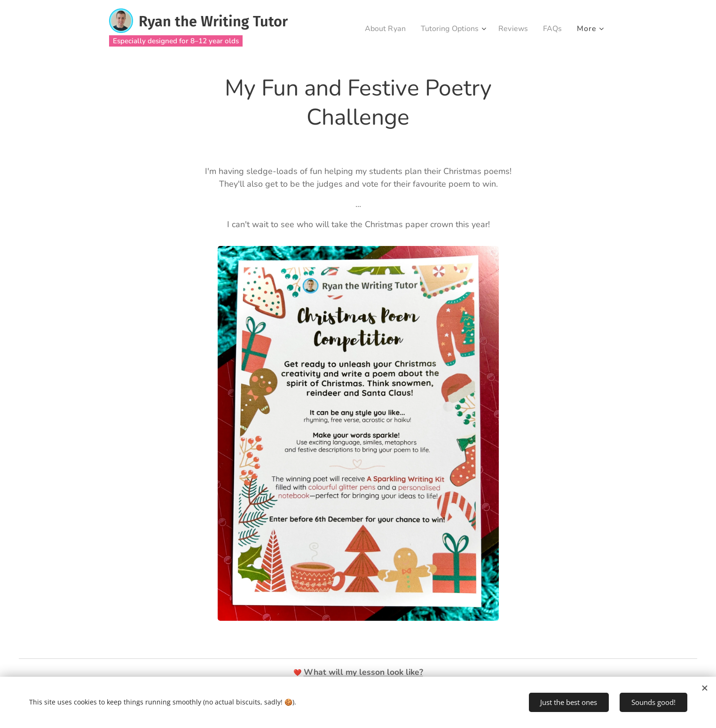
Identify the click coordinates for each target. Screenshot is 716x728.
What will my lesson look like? (363, 672)
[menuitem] (377, 29)
